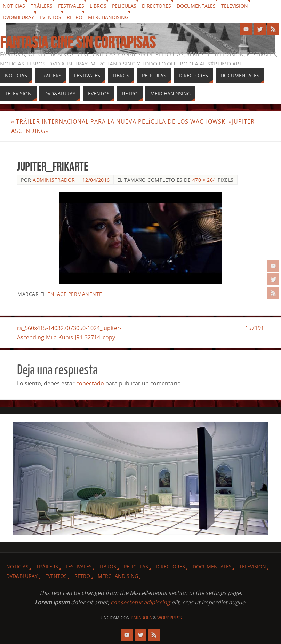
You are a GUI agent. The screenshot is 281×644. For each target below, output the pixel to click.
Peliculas (124, 6)
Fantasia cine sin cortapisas (78, 42)
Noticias (14, 6)
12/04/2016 (96, 180)
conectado (90, 383)
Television (235, 6)
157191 (255, 328)
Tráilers (42, 6)
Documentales (196, 6)
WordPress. (170, 618)
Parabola (141, 618)
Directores (156, 6)
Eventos (50, 17)
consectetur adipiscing (140, 602)
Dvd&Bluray (18, 17)
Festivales (71, 6)
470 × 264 (204, 180)
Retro (75, 17)
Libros (98, 6)
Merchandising (108, 17)
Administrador (54, 180)
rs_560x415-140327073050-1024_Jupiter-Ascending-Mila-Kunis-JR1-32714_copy (69, 333)
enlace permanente (75, 294)
